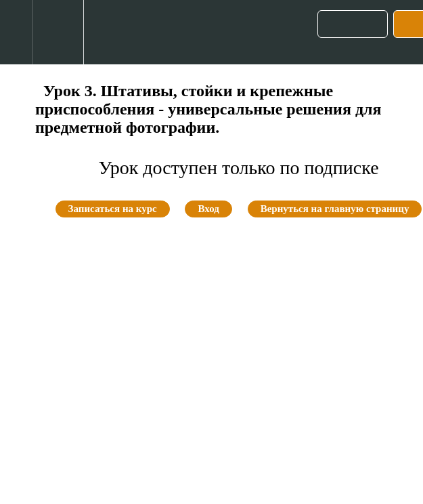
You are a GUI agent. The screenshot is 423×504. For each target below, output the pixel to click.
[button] (16, 32)
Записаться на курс (113, 209)
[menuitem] (58, 32)
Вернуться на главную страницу (335, 209)
